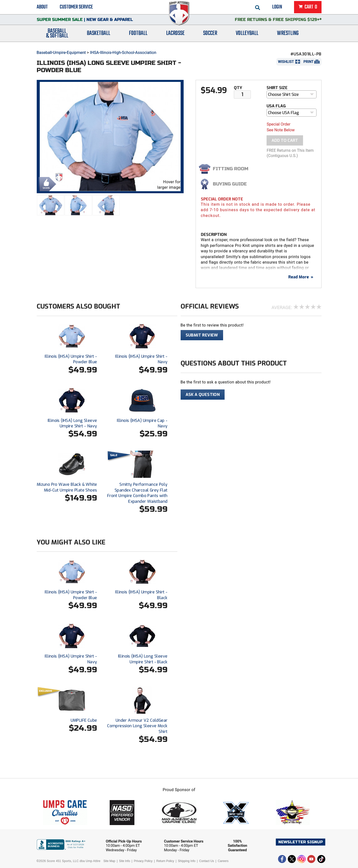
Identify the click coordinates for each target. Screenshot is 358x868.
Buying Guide (230, 184)
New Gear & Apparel (110, 21)
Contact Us (206, 861)
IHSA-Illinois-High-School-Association (123, 53)
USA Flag (276, 106)
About (42, 7)
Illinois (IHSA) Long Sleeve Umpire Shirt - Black (143, 659)
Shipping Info (187, 861)
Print (309, 62)
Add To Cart (285, 140)
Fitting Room (231, 169)
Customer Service (76, 7)
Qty (238, 88)
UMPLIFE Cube (84, 720)
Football (138, 36)
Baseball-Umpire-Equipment (61, 53)
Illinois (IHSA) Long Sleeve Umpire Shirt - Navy (72, 423)
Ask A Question (203, 395)
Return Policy (165, 861)
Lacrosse (175, 36)
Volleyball (247, 36)
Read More (301, 277)
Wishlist (286, 62)
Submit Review (202, 335)
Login (277, 7)
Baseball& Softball (57, 36)
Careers (223, 861)
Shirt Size (277, 88)
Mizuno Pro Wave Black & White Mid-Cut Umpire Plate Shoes (67, 487)
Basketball (99, 36)
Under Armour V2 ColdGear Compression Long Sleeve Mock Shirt (137, 726)
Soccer (210, 36)
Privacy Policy (143, 861)
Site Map (109, 861)
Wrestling (288, 36)
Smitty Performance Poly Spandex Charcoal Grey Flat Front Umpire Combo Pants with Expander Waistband (137, 493)
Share (46, 184)
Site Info (125, 861)
